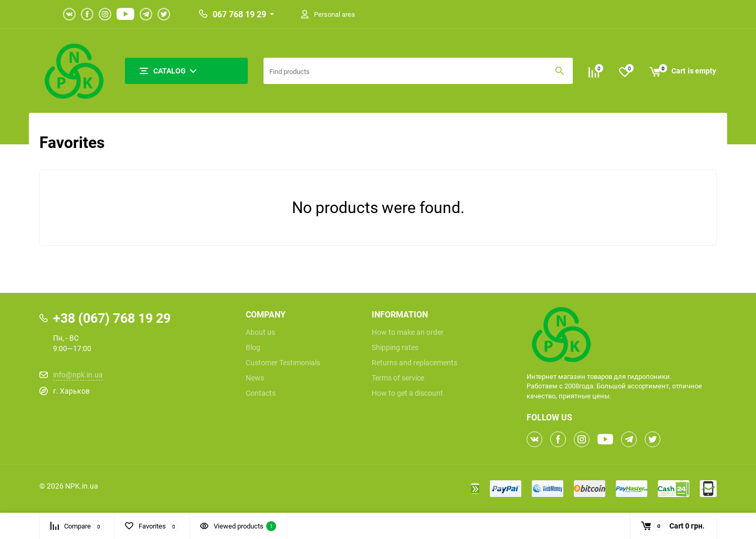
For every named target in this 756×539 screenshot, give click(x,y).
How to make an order (408, 332)
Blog (253, 347)
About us (260, 332)
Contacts (261, 393)
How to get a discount (407, 393)
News (255, 378)
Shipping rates (395, 347)
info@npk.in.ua (78, 374)
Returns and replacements (414, 363)
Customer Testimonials (283, 363)
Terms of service (398, 378)
